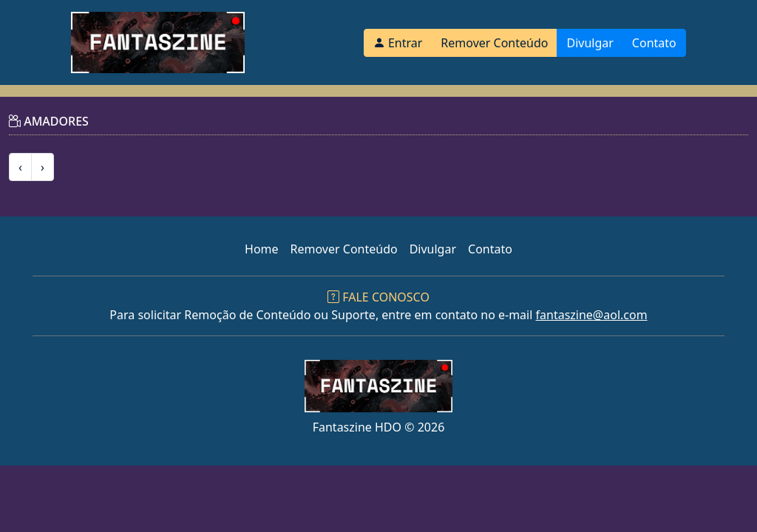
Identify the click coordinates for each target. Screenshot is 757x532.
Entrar (398, 43)
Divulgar (590, 43)
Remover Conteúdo (494, 43)
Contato (654, 43)
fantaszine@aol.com (592, 315)
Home (262, 249)
